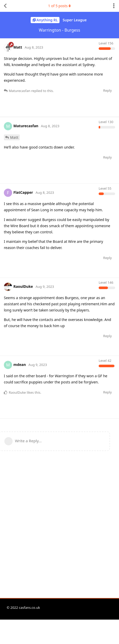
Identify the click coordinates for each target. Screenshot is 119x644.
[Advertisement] (59, 176)
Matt (14, 258)
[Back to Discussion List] (5, 6)
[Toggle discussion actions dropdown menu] (114, 6)
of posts (59, 6)
